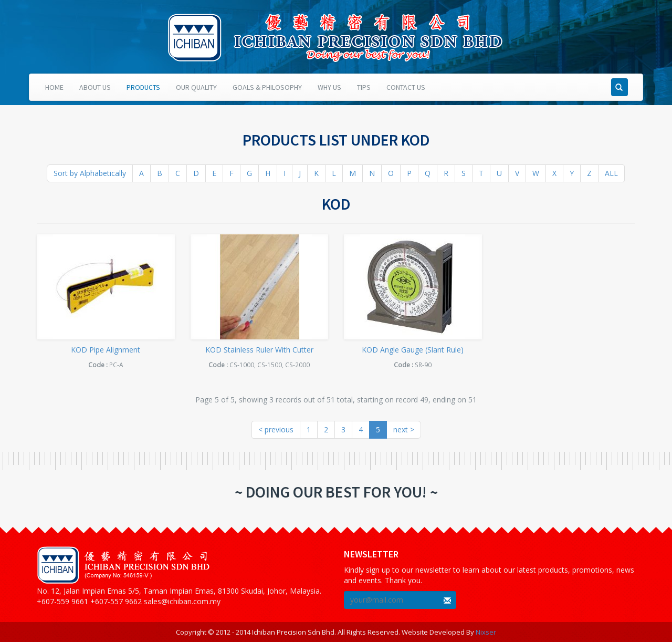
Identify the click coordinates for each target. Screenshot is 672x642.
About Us (95, 87)
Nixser (486, 632)
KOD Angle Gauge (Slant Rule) (413, 350)
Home (54, 87)
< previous (276, 429)
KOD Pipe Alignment (106, 350)
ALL (611, 173)
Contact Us (406, 87)
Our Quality (196, 87)
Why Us (329, 87)
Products (143, 87)
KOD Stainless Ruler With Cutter (259, 350)
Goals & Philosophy (267, 87)
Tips (364, 87)
